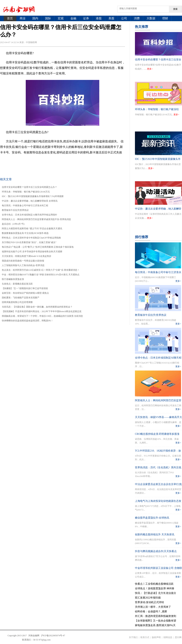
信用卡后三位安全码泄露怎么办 (66, 162)
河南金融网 (34, 636)
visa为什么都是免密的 (102, 162)
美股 (111, 18)
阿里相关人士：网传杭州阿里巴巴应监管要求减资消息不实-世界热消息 (36, 219)
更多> (150, 69)
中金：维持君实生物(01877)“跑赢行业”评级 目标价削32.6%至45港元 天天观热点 (41, 275)
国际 (48, 18)
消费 (137, 18)
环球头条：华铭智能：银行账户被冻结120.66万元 (26, 192)
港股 (99, 18)
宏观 (61, 18)
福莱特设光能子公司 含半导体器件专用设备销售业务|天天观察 (32, 252)
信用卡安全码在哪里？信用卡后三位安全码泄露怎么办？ (29, 187)
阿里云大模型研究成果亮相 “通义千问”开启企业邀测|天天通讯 (32, 229)
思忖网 (178, 637)
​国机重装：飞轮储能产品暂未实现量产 (21, 298)
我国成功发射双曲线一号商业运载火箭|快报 (23, 261)
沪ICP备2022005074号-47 (53, 636)
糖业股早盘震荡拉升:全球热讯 (152, 518)
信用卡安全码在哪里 (32, 162)
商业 (23, 18)
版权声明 (156, 637)
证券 (86, 18)
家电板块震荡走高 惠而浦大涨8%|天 (155, 625)
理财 (165, 18)
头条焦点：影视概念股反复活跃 (17, 284)
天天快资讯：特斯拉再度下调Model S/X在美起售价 (27, 256)
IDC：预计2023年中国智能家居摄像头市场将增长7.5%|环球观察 (33, 196)
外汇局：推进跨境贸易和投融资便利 (156, 616)
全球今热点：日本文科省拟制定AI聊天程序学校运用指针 (30, 215)
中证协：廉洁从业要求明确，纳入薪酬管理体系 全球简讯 (30, 201)
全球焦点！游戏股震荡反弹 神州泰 (155, 588)
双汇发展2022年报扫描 (148, 598)
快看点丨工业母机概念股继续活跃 (154, 584)
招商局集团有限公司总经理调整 (17, 302)
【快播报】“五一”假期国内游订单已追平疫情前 (25, 288)
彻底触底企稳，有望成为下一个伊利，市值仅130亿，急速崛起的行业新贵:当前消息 (42, 316)
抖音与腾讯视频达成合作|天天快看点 (156, 551)
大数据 (151, 18)
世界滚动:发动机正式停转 (149, 602)
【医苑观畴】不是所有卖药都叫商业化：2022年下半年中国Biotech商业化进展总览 (42, 311)
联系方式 (145, 637)
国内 (35, 18)
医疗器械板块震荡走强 (13, 279)
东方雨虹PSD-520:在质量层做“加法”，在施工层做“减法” (29, 242)
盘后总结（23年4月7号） (14, 224)
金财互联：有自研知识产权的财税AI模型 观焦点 (25, 293)
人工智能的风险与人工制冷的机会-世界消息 (23, 265)
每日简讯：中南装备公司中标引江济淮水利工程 (25, 206)
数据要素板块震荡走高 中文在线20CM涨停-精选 (25, 233)
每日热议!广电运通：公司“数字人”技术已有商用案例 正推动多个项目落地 (38, 247)
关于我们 (133, 637)
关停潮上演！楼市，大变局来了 (153, 607)
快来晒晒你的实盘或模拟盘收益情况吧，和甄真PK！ (27, 321)
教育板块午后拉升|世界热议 (15, 210)
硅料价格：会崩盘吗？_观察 (151, 611)
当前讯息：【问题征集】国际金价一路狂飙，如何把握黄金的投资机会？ (37, 307)
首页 (10, 18)
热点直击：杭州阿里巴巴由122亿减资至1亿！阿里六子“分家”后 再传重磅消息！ (41, 270)
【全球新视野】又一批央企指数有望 (156, 621)
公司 (124, 18)
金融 (73, 18)
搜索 (175, 9)
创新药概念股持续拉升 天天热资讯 (155, 535)
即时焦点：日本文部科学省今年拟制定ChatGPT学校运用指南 (31, 238)
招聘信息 (168, 637)
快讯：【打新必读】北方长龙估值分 (156, 593)
